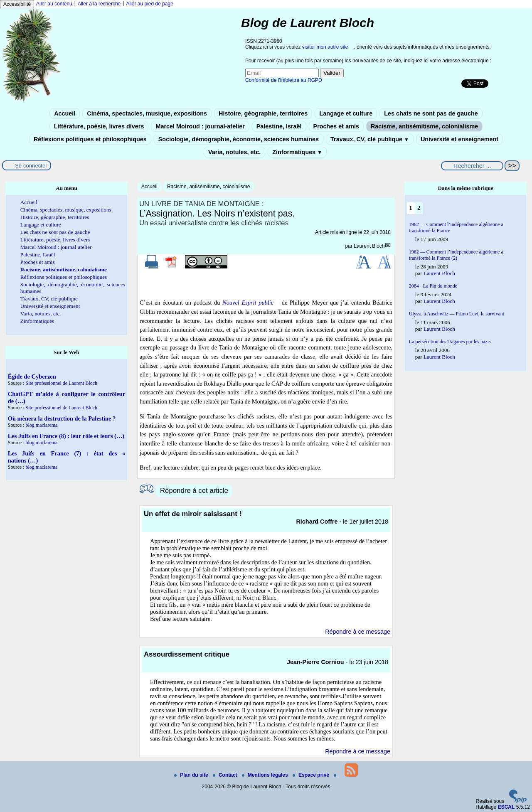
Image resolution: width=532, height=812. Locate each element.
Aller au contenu (54, 4)
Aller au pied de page (149, 4)
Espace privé (312, 775)
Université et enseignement (459, 139)
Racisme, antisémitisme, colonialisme (424, 126)
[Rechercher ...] (472, 166)
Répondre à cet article (194, 491)
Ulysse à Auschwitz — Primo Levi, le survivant (457, 314)
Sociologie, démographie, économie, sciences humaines (239, 139)
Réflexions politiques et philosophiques (90, 139)
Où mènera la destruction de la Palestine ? (62, 418)
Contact (226, 775)
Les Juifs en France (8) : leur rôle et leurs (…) (66, 436)
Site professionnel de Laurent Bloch (61, 383)
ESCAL (506, 807)
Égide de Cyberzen (32, 376)
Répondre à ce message (358, 632)
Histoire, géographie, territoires (263, 113)
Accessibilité (17, 4)
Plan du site (192, 775)
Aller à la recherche (99, 4)
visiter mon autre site (325, 47)
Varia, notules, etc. (234, 152)
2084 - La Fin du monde (433, 286)
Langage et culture (346, 113)
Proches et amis (336, 126)
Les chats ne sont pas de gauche (431, 113)
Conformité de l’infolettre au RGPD (284, 80)
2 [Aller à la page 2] (419, 208)
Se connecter (31, 166)
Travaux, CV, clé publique (370, 139)
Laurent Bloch (369, 246)
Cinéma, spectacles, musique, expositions (147, 113)
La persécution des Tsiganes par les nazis (450, 342)
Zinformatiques (297, 152)
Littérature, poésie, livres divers (99, 126)
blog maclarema (41, 425)
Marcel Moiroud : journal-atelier (200, 126)
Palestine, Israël (279, 126)
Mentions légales (266, 775)
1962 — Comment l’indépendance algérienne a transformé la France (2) (456, 255)
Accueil (65, 113)
